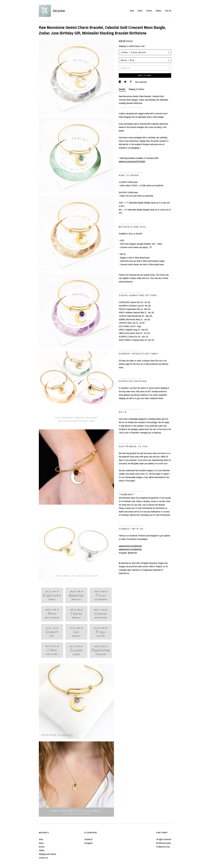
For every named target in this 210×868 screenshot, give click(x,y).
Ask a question (141, 82)
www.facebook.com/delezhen (130, 546)
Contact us (43, 858)
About (140, 11)
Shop (132, 11)
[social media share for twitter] (126, 82)
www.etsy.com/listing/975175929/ (132, 161)
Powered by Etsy (163, 847)
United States (134, 46)
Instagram (89, 843)
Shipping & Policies (136, 89)
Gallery (158, 11)
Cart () (168, 11)
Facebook (88, 839)
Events (149, 11)
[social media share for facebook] (120, 82)
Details (122, 89)
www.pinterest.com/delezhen (130, 549)
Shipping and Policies (47, 854)
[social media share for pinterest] (131, 82)
